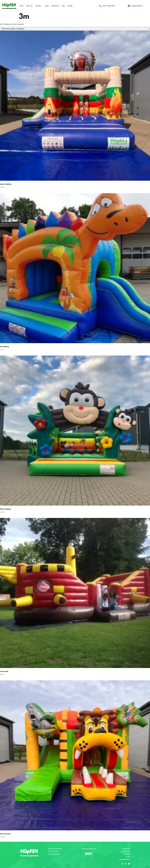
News (47, 6)
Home (22, 6)
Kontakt (70, 6)
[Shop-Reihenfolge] (75, 29)
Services (39, 6)
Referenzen (55, 6)
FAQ (63, 6)
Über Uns (29, 6)
